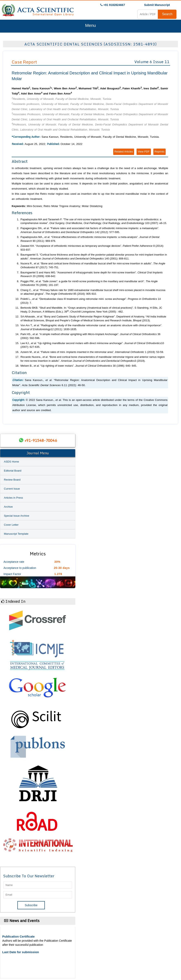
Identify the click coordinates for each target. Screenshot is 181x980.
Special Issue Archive (17, 516)
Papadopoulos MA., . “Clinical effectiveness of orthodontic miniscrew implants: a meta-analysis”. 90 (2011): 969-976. (90, 239)
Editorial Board (13, 471)
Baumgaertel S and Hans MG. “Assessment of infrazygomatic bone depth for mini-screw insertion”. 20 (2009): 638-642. (92, 274)
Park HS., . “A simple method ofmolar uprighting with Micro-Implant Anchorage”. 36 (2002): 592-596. (90, 336)
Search (167, 14)
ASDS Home (11, 462)
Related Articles (124, 152)
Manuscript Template (16, 534)
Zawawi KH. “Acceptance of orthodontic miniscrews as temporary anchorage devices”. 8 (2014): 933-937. (92, 248)
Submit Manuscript (157, 5)
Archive (8, 507)
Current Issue (12, 489)
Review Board (12, 480)
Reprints (160, 152)
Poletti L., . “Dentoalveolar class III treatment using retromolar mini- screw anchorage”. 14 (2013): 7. (91, 301)
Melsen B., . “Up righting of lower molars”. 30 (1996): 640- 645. (79, 366)
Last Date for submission (21, 952)
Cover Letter (11, 525)
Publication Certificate (18, 936)
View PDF (144, 152)
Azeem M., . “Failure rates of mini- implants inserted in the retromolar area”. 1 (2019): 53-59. (92, 352)
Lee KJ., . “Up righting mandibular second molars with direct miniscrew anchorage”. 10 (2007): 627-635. (92, 345)
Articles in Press (13, 498)
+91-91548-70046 (41, 440)
